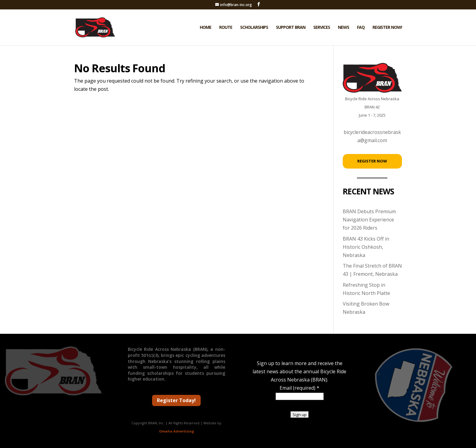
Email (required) (299, 388)
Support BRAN (291, 28)
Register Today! (176, 400)
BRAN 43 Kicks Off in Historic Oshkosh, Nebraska (366, 247)
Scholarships (254, 28)
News (343, 28)
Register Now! (387, 28)
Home (206, 28)
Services (322, 28)
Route (226, 28)
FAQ (361, 28)
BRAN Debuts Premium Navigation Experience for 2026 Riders (369, 220)
